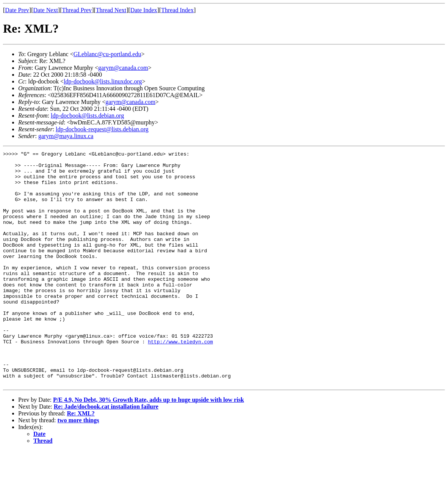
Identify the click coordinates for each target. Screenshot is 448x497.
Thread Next (111, 10)
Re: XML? (81, 460)
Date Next (46, 10)
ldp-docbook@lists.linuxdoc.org (103, 81)
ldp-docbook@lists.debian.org (87, 116)
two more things (78, 467)
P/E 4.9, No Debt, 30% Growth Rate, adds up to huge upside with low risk (149, 446)
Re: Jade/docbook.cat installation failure (106, 453)
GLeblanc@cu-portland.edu (107, 54)
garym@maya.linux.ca (66, 136)
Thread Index (177, 10)
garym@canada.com (123, 68)
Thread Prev (77, 10)
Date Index (144, 10)
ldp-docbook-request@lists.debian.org (102, 129)
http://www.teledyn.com (180, 380)
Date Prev (17, 10)
